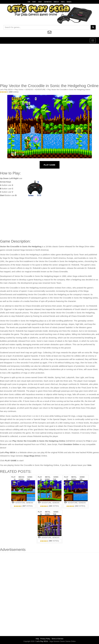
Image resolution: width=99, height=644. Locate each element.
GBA (40, 2)
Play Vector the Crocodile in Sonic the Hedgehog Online (69, 90)
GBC (34, 2)
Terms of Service (57, 639)
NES (63, 2)
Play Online (19, 90)
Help (37, 639)
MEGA (56, 2)
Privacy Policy (45, 639)
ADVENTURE (40, 90)
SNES (69, 2)
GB (29, 2)
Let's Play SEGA (6, 90)
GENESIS (48, 2)
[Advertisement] (50, 64)
